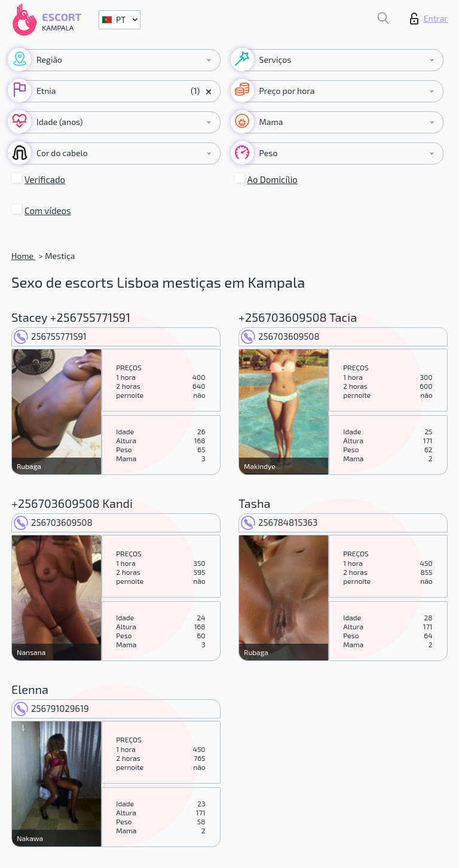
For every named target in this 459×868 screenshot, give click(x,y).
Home (23, 256)
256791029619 (51, 708)
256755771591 (50, 336)
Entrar (429, 19)
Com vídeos (48, 211)
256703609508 (280, 336)
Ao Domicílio (273, 179)
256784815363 (279, 522)
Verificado (45, 179)
